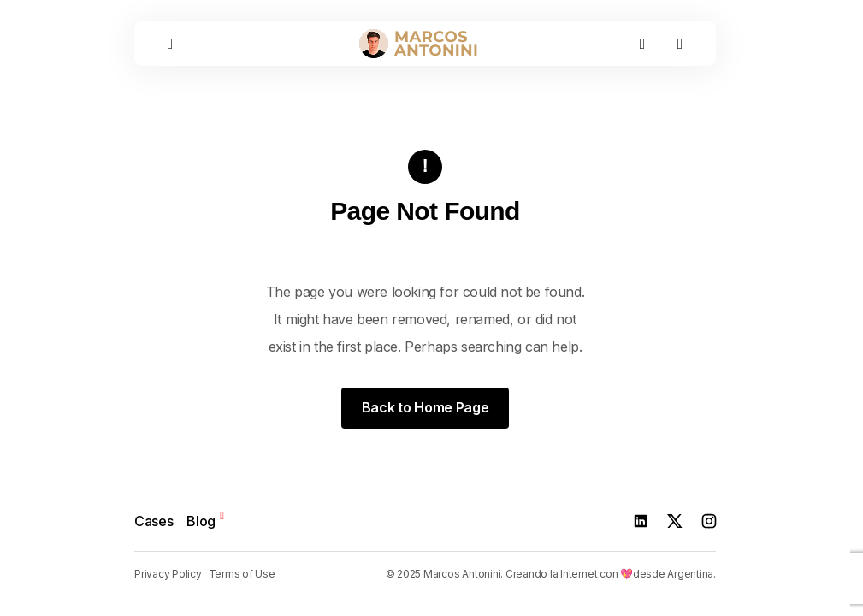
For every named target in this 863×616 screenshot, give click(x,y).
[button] (170, 43)
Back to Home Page (426, 407)
